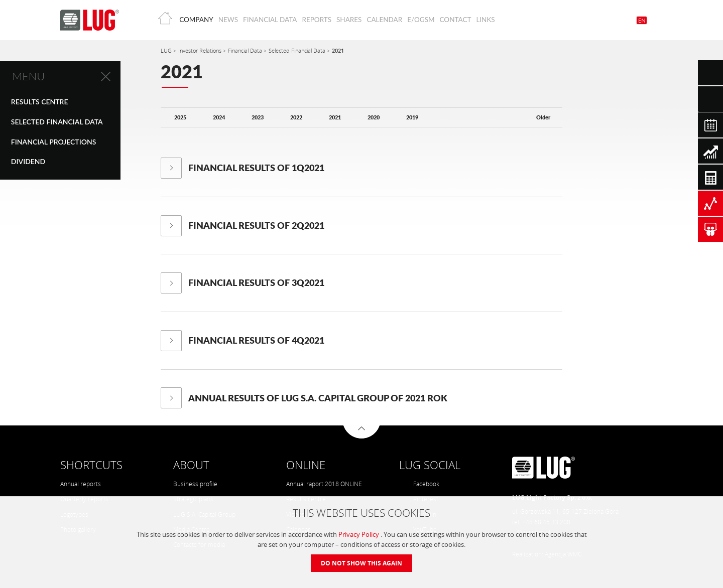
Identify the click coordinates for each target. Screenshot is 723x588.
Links (485, 20)
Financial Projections (54, 142)
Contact (456, 20)
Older (543, 117)
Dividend (28, 161)
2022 (296, 117)
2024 (219, 117)
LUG (167, 50)
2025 (180, 117)
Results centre (40, 102)
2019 (412, 117)
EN (642, 20)
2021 (338, 50)
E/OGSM (421, 20)
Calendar (384, 20)
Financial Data (270, 20)
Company (196, 20)
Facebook (420, 484)
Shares (349, 20)
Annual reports (81, 484)
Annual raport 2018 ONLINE (324, 484)
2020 (374, 117)
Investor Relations (201, 50)
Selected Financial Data (57, 122)
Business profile (195, 484)
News (228, 20)
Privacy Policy (359, 534)
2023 (258, 117)
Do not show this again (361, 563)
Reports (317, 20)
